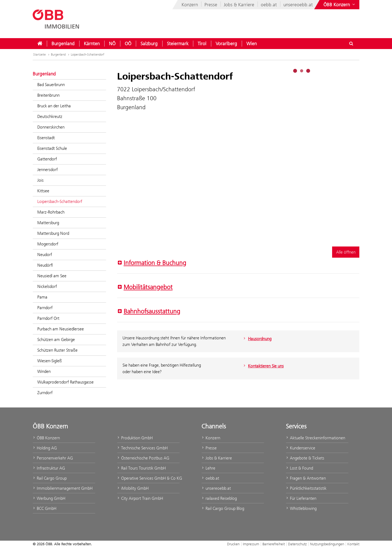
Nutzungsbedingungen (327, 544)
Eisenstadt (46, 138)
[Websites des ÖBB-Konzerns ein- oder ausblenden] (340, 5)
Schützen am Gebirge (56, 340)
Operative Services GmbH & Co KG (148, 478)
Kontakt (353, 544)
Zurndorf (45, 393)
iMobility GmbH (133, 488)
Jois (40, 180)
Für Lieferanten (301, 498)
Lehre (208, 468)
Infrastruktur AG (49, 468)
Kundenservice (301, 448)
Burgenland (63, 44)
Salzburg (149, 44)
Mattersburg (48, 223)
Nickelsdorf (47, 286)
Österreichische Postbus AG (143, 458)
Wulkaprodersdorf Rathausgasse (65, 382)
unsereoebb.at (298, 5)
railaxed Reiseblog (219, 498)
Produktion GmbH (135, 438)
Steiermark (178, 44)
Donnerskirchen (51, 127)
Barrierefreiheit (274, 544)
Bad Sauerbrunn (51, 85)
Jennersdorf (48, 170)
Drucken (233, 544)
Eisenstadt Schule (52, 148)
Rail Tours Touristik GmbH (141, 468)
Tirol (202, 44)
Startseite (39, 54)
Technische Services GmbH (142, 448)
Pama (42, 297)
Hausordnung (257, 339)
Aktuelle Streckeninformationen (316, 438)
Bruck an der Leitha (54, 106)
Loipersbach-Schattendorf (88, 54)
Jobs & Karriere (239, 5)
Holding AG (45, 448)
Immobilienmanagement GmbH (63, 488)
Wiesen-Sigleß (50, 361)
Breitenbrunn (48, 95)
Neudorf (45, 255)
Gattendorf (47, 159)
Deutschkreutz (50, 116)
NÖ (112, 44)
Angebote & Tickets (305, 458)
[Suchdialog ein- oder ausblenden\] (351, 44)
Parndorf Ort (48, 318)
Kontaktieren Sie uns (263, 366)
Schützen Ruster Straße (57, 350)
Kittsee (43, 191)
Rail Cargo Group (50, 478)
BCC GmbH (45, 508)
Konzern (190, 5)
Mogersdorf (48, 244)
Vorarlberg (226, 44)
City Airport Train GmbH (140, 498)
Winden (44, 371)
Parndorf (45, 308)
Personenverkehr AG (53, 458)
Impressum (251, 544)
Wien (252, 44)
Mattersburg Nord (53, 233)
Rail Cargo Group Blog (223, 508)
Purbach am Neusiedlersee (61, 329)
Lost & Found (299, 468)
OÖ (128, 44)
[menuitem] (40, 44)
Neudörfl (45, 265)
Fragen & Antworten (306, 478)
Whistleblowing (301, 508)
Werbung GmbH (49, 498)
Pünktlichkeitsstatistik (306, 488)
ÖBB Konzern (46, 438)
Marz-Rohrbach (51, 212)
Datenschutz (297, 544)
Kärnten (92, 44)
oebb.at (269, 5)
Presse (211, 5)
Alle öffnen (346, 252)
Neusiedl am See (52, 276)
